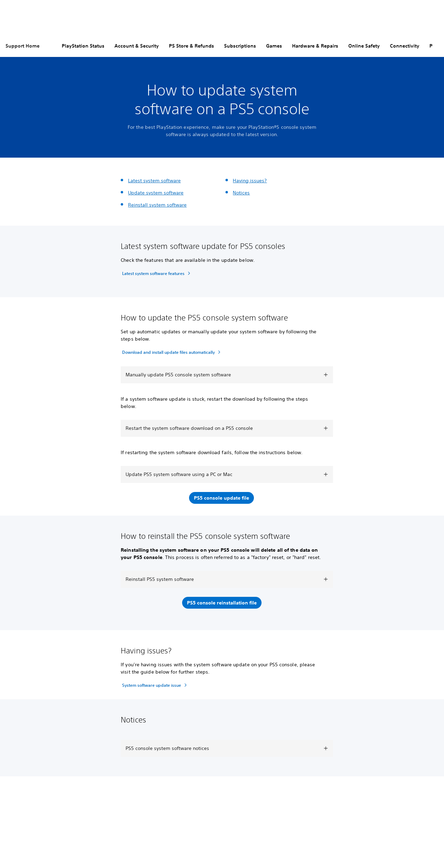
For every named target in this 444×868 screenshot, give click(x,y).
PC (433, 46)
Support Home (23, 46)
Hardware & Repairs (315, 46)
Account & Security (137, 46)
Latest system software (154, 181)
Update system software (156, 193)
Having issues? (250, 181)
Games (274, 46)
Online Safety (364, 46)
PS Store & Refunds (191, 46)
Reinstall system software (157, 205)
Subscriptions (240, 46)
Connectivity (405, 46)
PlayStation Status (83, 46)
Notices (241, 193)
